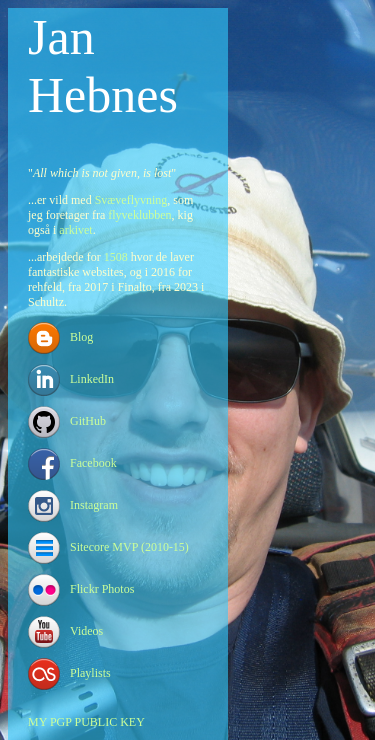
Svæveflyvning (131, 200)
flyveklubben (139, 215)
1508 (116, 257)
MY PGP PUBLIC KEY (86, 722)
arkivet (75, 230)
